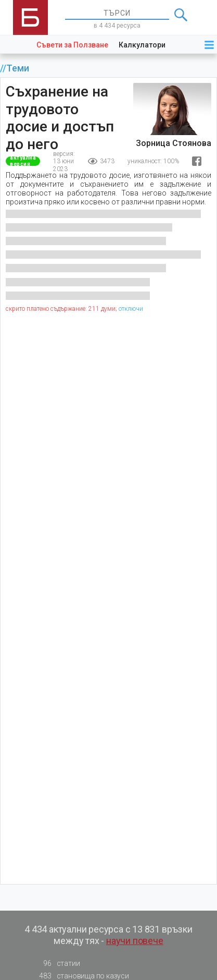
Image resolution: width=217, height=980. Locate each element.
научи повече (135, 941)
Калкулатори (142, 45)
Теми (18, 68)
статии (57, 964)
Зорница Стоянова (174, 143)
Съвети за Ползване (72, 45)
